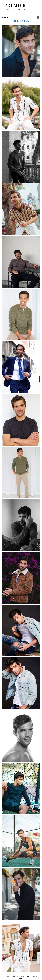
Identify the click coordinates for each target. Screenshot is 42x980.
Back (5, 17)
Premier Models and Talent (15, 7)
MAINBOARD (21, 979)
